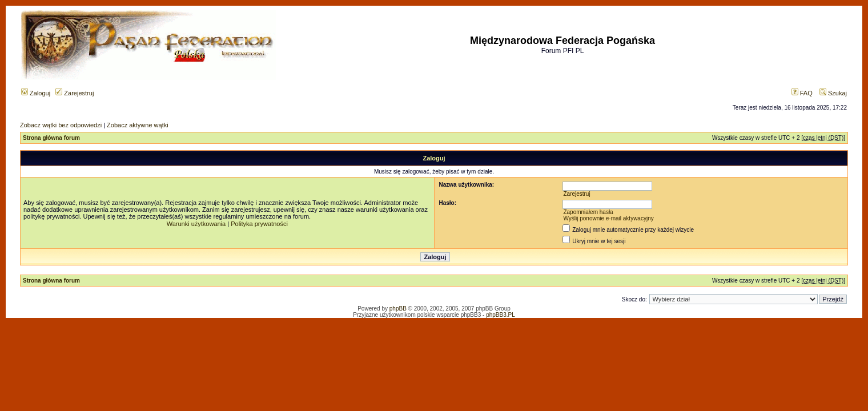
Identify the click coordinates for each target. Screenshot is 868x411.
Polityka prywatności (259, 224)
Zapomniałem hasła (588, 212)
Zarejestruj (75, 93)
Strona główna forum (51, 138)
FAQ (802, 93)
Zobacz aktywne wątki (138, 125)
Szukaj (833, 93)
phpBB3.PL (501, 315)
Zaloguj (36, 93)
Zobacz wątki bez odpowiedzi (61, 125)
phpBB (398, 309)
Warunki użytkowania (196, 224)
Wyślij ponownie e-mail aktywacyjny (608, 218)
